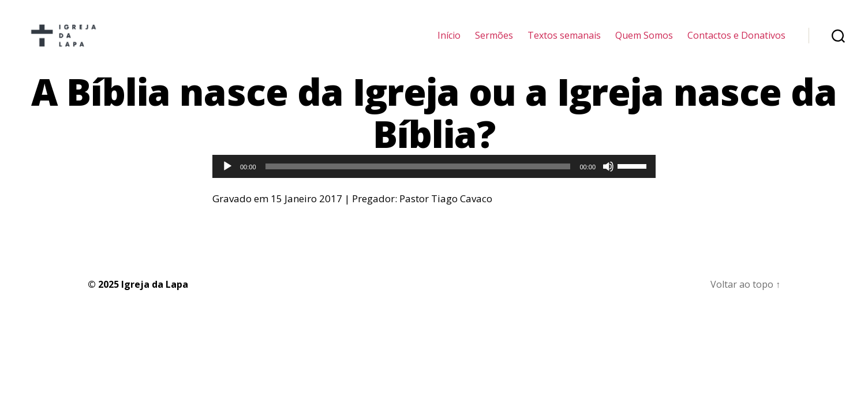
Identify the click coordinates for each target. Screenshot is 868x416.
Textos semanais (564, 42)
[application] (434, 180)
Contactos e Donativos (736, 42)
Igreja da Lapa (155, 298)
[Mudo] (608, 180)
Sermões (494, 42)
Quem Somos (644, 42)
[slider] (418, 180)
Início (449, 42)
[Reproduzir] (227, 180)
